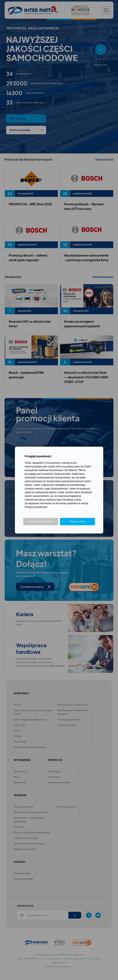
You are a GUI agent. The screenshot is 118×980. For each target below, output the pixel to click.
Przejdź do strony (77, 522)
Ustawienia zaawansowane (41, 522)
